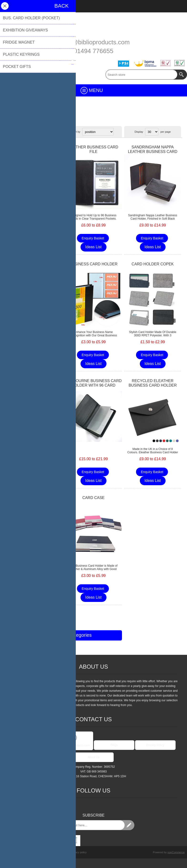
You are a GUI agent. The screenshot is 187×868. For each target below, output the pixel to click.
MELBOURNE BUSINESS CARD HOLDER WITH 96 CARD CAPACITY (93, 385)
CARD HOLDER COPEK (153, 264)
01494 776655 (93, 51)
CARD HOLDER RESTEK (34, 264)
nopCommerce (176, 852)
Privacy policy (78, 852)
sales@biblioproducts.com (94, 42)
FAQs (114, 745)
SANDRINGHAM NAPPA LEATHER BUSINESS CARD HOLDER (153, 152)
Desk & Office (25, 117)
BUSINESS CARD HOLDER (93, 264)
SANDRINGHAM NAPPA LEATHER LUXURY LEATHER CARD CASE (34, 152)
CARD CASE (93, 498)
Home (9, 117)
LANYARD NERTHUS (34, 498)
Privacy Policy (155, 745)
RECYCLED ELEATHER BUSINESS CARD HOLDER (153, 383)
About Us (93, 757)
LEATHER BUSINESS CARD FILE (93, 149)
